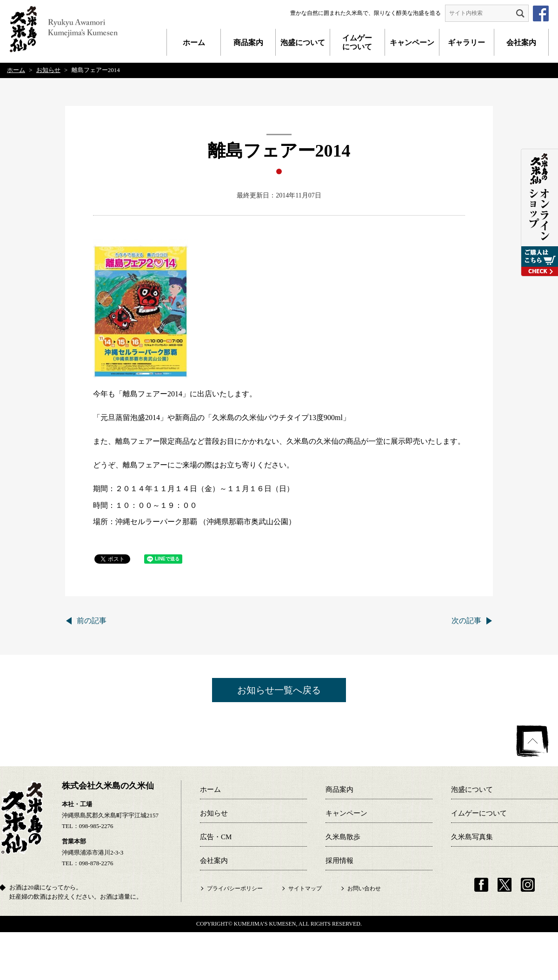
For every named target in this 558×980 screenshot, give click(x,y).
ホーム (194, 43)
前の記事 (92, 621)
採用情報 (339, 861)
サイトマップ (305, 888)
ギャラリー (466, 43)
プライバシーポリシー (235, 888)
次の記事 (466, 621)
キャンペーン (412, 43)
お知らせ (214, 813)
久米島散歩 (343, 837)
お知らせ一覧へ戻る (279, 690)
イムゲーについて (357, 42)
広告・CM (216, 837)
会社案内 (521, 43)
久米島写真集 (472, 837)
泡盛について (303, 43)
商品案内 (248, 43)
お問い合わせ (364, 888)
